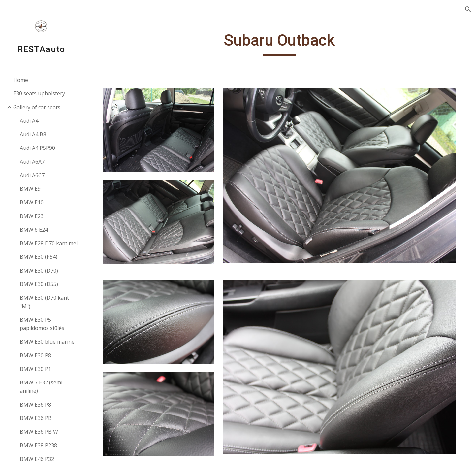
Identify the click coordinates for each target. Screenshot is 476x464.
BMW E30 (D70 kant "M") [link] (44, 302)
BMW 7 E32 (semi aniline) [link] (41, 387)
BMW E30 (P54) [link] (39, 257)
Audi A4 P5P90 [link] (37, 148)
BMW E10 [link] (32, 202)
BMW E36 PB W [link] (39, 432)
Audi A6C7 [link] (32, 175)
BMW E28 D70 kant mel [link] (49, 243)
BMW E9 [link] (30, 189)
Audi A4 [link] (29, 121)
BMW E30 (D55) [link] (39, 284)
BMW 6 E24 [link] (34, 230)
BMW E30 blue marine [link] (47, 342)
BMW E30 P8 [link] (35, 355)
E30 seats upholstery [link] (39, 93)
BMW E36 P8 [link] (35, 405)
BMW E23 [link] (32, 216)
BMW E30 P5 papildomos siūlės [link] (42, 324)
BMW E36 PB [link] (36, 418)
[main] (279, 43)
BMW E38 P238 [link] (38, 445)
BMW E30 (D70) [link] (39, 271)
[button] (468, 9)
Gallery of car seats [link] (37, 107)
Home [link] (21, 80)
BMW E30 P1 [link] (35, 369)
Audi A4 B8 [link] (33, 134)
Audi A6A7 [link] (32, 162)
